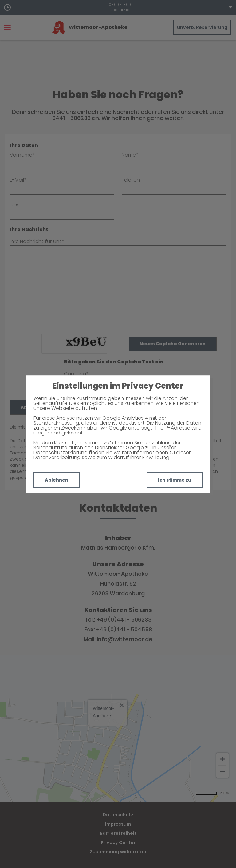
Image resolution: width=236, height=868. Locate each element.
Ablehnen (57, 480)
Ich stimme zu (175, 480)
